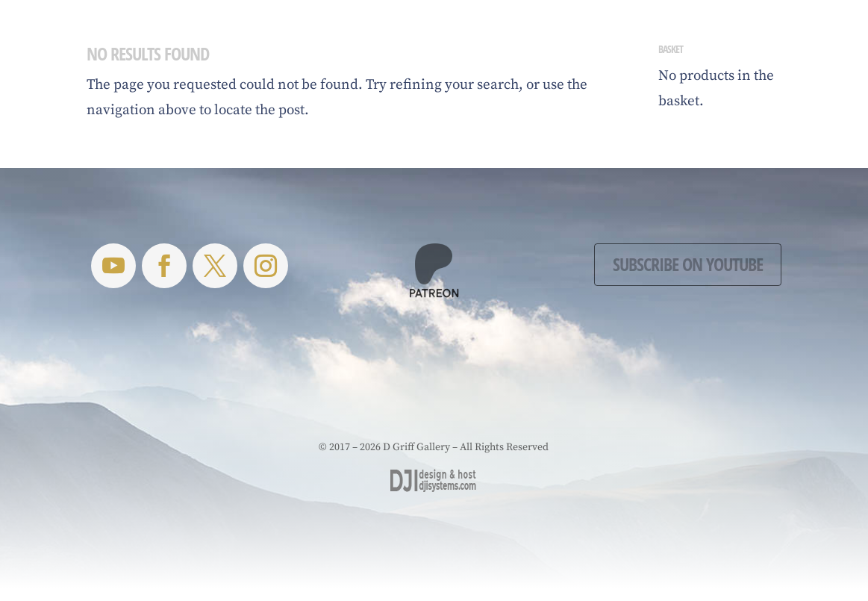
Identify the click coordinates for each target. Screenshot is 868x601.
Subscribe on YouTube (688, 264)
